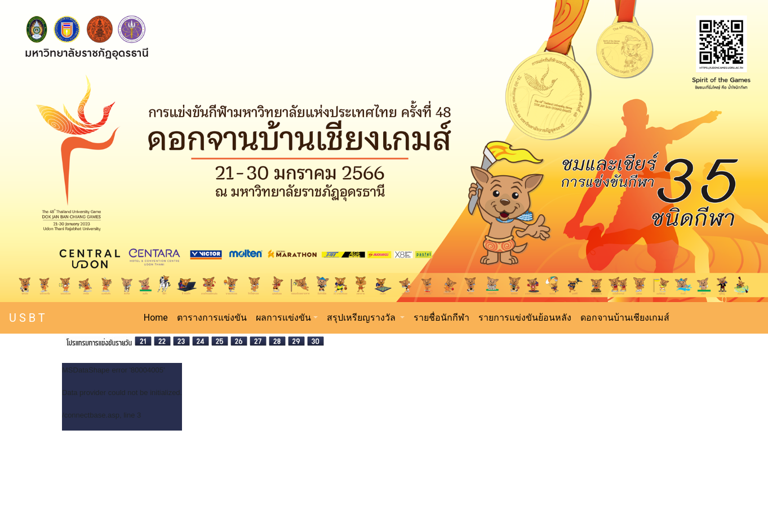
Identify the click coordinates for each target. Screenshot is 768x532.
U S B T (27, 318)
